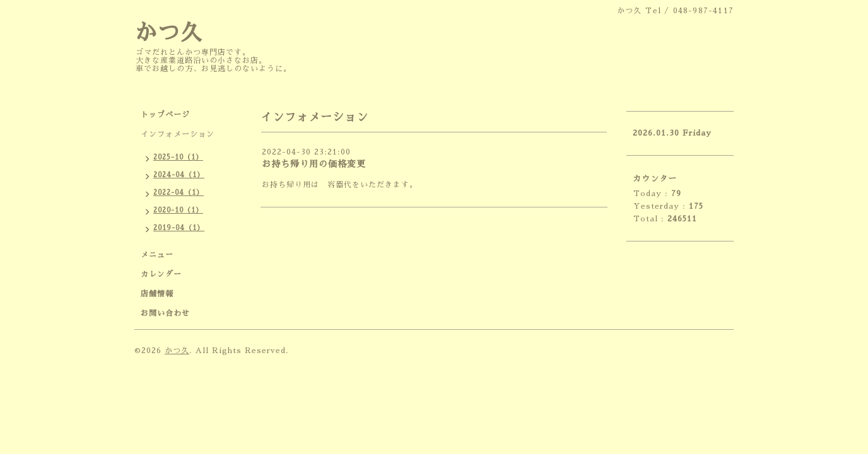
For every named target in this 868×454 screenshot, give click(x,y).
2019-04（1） (179, 228)
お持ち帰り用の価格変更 (314, 164)
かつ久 (168, 33)
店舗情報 (157, 294)
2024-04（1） (179, 175)
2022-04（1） (179, 193)
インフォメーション (178, 134)
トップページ (165, 115)
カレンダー (161, 274)
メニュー (157, 255)
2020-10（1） (178, 210)
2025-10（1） (178, 157)
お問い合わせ (165, 313)
